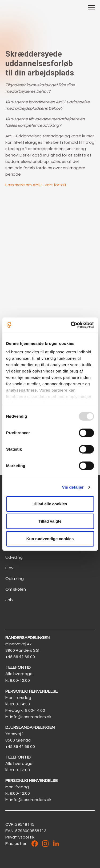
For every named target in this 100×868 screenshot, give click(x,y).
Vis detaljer (73, 487)
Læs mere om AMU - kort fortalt (36, 185)
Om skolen (16, 589)
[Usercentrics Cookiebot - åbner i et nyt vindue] (71, 325)
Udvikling (14, 557)
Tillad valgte (50, 521)
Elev (9, 568)
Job (9, 600)
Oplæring (15, 579)
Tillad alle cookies (50, 504)
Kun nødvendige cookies (50, 539)
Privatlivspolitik (20, 837)
